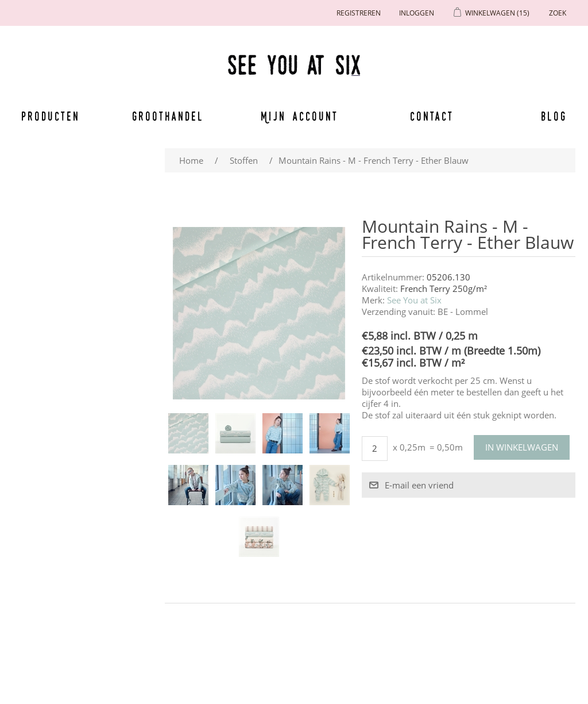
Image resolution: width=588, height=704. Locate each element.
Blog (554, 116)
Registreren (359, 13)
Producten (51, 116)
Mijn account (300, 116)
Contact (432, 116)
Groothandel (168, 116)
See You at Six (414, 300)
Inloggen (417, 13)
